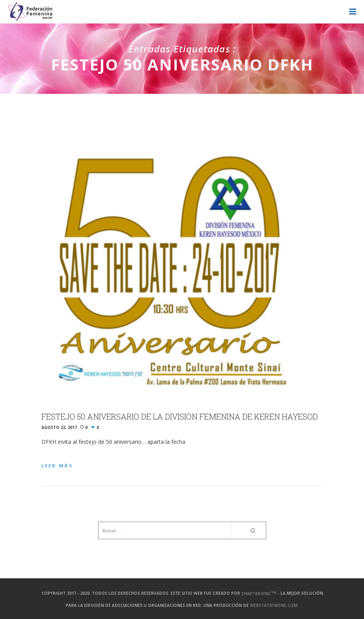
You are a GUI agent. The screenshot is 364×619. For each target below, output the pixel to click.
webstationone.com (273, 605)
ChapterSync (259, 594)
